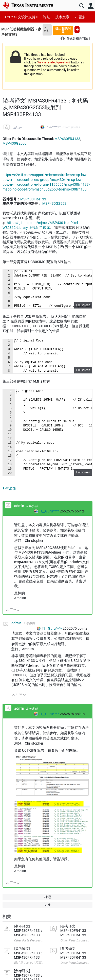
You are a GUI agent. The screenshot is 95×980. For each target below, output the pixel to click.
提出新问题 (77, 30)
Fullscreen (83, 305)
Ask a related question (54, 62)
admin (17, 128)
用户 (91, 6)
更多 (82, 17)
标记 (48, 897)
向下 (18, 611)
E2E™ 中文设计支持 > (22, 17)
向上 (7, 611)
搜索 (82, 6)
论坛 (47, 17)
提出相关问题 (63, 30)
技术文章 (62, 17)
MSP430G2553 (15, 143)
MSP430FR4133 (67, 139)
